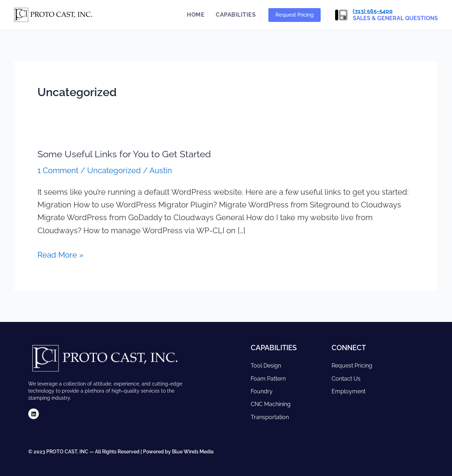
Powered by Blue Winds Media (178, 452)
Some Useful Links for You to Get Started (124, 154)
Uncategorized (114, 170)
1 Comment (58, 170)
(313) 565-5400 (373, 11)
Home (196, 15)
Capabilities (236, 15)
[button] (295, 15)
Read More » (61, 254)
